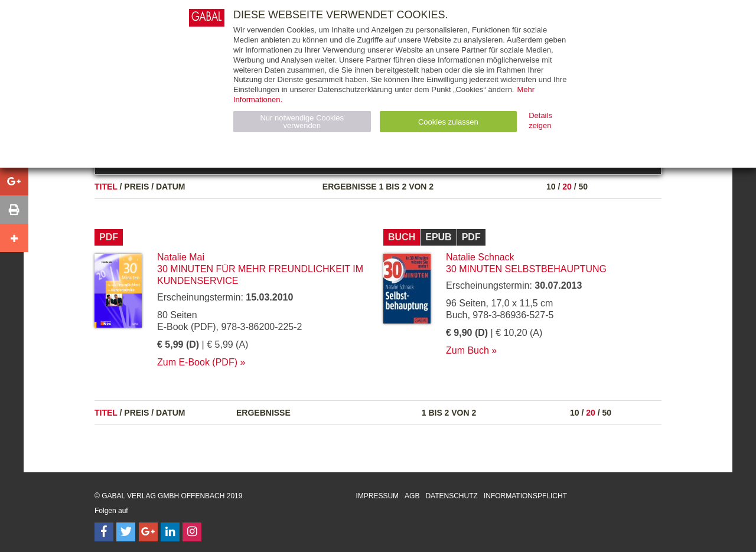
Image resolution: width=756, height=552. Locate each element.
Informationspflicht (525, 496)
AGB (412, 496)
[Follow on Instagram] (192, 532)
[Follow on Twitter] (126, 532)
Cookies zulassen (448, 122)
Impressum (377, 496)
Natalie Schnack (480, 257)
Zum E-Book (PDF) (197, 362)
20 (567, 187)
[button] (14, 181)
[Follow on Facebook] (104, 532)
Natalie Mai (181, 257)
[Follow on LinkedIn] (170, 532)
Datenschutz (451, 496)
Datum (171, 187)
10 (551, 187)
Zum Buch (467, 350)
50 (583, 187)
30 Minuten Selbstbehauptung (526, 269)
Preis (136, 187)
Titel (106, 187)
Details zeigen (540, 120)
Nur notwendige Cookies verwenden (302, 122)
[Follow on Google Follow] (148, 532)
